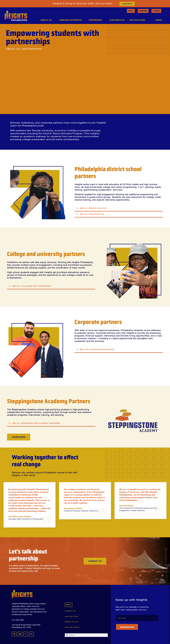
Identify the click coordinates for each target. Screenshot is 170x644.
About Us (47, 20)
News (160, 20)
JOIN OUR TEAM (71, 616)
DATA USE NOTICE (72, 627)
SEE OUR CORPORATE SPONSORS (97, 349)
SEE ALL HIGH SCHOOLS (92, 214)
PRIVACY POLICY (72, 622)
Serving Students (71, 20)
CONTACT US (70, 611)
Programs (96, 20)
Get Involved (138, 20)
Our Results (117, 20)
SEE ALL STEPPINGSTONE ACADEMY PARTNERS (36, 423)
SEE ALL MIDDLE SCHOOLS (93, 208)
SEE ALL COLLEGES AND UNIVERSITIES (32, 286)
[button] (119, 208)
